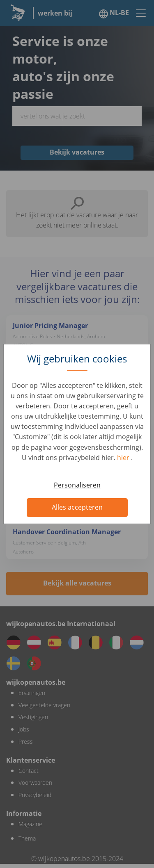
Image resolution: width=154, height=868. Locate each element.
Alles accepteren (77, 507)
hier (124, 458)
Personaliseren (77, 485)
